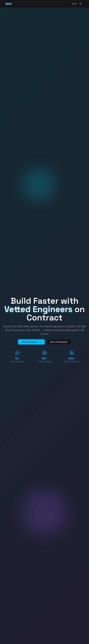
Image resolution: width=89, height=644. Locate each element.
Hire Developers (31, 342)
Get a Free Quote (59, 342)
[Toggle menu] (81, 4)
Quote (74, 4)
